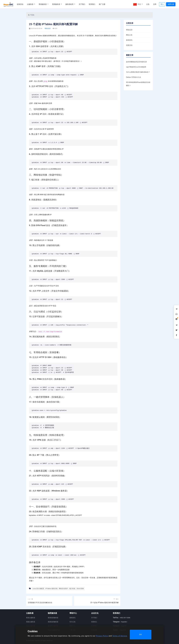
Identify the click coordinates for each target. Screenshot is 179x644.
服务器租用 (70, 4)
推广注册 (102, 4)
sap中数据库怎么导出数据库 (136, 67)
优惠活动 (129, 45)
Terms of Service (120, 636)
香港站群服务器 (53, 618)
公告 (148, 4)
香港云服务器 (31, 618)
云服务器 (30, 4)
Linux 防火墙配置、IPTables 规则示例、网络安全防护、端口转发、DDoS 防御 (58, 589)
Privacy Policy (102, 636)
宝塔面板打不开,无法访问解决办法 (40, 603)
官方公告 (72, 622)
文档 (155, 4)
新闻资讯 (129, 40)
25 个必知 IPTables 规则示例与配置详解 (104, 603)
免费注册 (171, 4)
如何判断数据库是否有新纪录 (136, 62)
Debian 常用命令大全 (134, 77)
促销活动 (20, 4)
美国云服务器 (31, 622)
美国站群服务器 (53, 622)
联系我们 (92, 4)
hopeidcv (124, 622)
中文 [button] (137, 4)
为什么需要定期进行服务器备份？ (138, 72)
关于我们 (82, 4)
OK (141, 635)
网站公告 (129, 35)
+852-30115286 (125, 618)
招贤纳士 (94, 622)
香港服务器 (43, 4)
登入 (162, 4)
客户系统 (31, 15)
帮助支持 (47, 28)
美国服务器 (56, 4)
